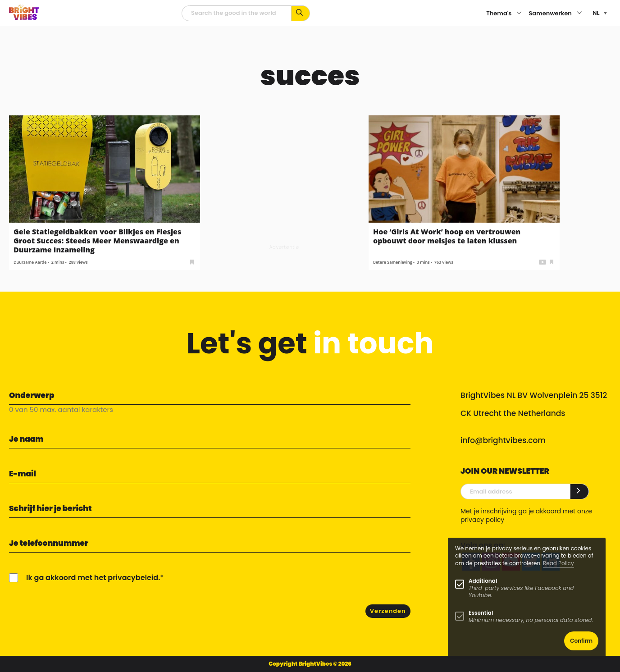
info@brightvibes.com (503, 440)
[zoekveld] (237, 13)
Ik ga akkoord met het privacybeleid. (93, 578)
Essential (481, 613)
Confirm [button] (581, 641)
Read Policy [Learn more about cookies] (558, 563)
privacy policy (482, 520)
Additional (483, 581)
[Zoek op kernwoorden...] (301, 13)
